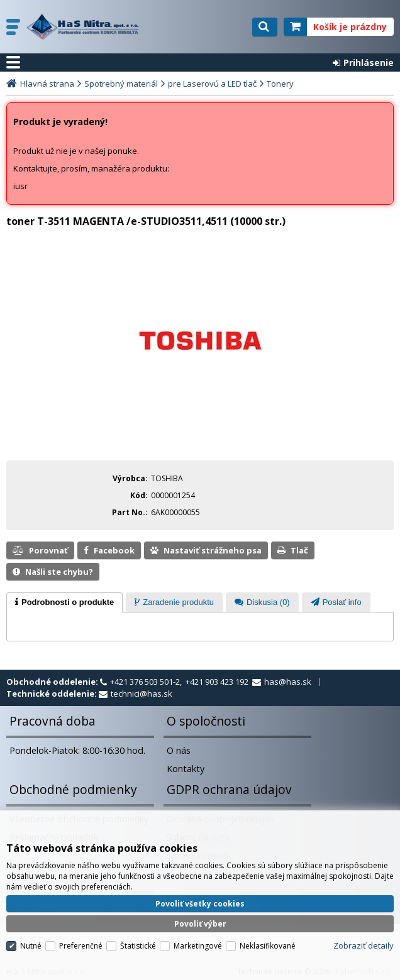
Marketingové (198, 946)
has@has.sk (288, 682)
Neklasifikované (268, 946)
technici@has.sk (142, 694)
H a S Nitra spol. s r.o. (86, 27)
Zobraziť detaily (364, 945)
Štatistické (138, 946)
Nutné (31, 946)
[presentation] (64, 602)
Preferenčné (81, 946)
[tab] (64, 602)
